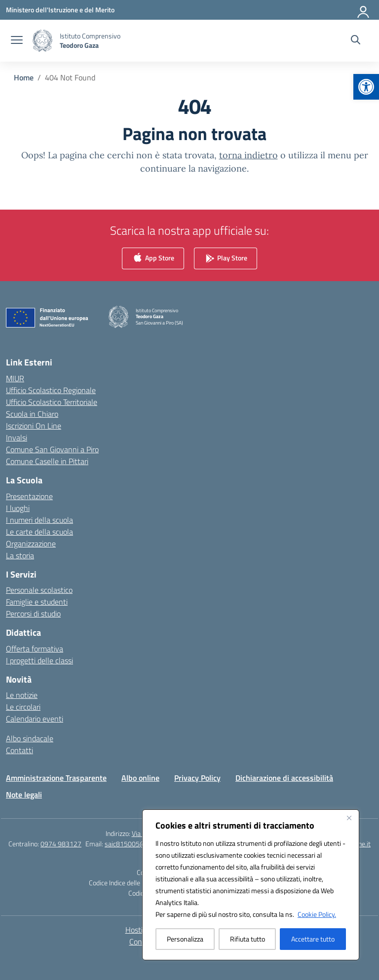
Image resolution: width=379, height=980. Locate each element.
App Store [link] (153, 259)
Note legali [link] (24, 795)
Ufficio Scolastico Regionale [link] (51, 390)
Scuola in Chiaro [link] (32, 414)
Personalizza (185, 939)
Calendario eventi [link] (35, 719)
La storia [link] (20, 555)
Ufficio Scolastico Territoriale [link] (52, 402)
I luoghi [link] (18, 508)
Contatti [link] (19, 750)
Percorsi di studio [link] (33, 614)
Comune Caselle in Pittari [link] (47, 461)
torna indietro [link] (248, 155)
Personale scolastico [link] (39, 590)
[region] (251, 885)
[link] (366, 87)
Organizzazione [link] (31, 544)
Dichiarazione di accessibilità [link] (284, 778)
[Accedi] (364, 10)
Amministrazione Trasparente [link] (56, 778)
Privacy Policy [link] (197, 778)
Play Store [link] (226, 259)
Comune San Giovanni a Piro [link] (52, 449)
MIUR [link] (15, 378)
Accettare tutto (313, 939)
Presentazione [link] (29, 496)
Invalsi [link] (17, 437)
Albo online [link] (140, 778)
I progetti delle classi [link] (39, 660)
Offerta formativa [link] (35, 649)
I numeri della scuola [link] (39, 520)
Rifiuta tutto (247, 939)
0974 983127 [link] (61, 844)
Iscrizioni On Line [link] (34, 426)
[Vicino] (349, 818)
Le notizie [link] (22, 695)
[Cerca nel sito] (356, 41)
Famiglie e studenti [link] (37, 602)
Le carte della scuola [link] (39, 532)
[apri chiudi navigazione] (17, 41)
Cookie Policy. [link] (317, 914)
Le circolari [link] (23, 707)
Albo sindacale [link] (30, 738)
